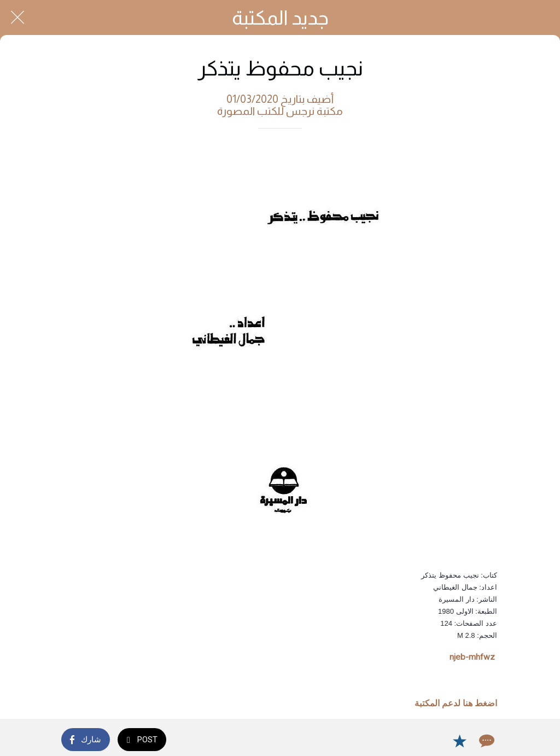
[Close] (17, 18)
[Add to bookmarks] (459, 741)
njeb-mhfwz (472, 657)
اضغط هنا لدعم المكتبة (456, 703)
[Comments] (486, 741)
